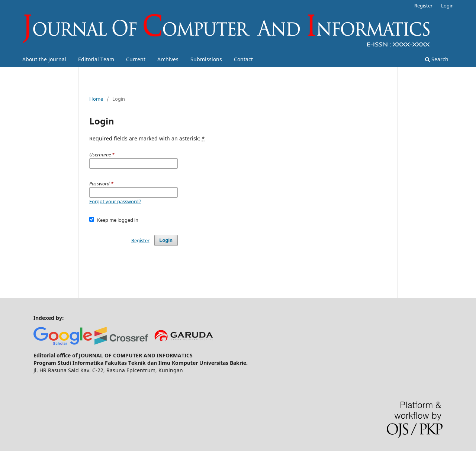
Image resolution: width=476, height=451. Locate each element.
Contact (243, 59)
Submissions (206, 59)
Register (423, 6)
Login (447, 6)
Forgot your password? (115, 201)
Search (437, 59)
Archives (168, 59)
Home (96, 99)
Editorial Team (96, 59)
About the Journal (44, 59)
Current (136, 59)
